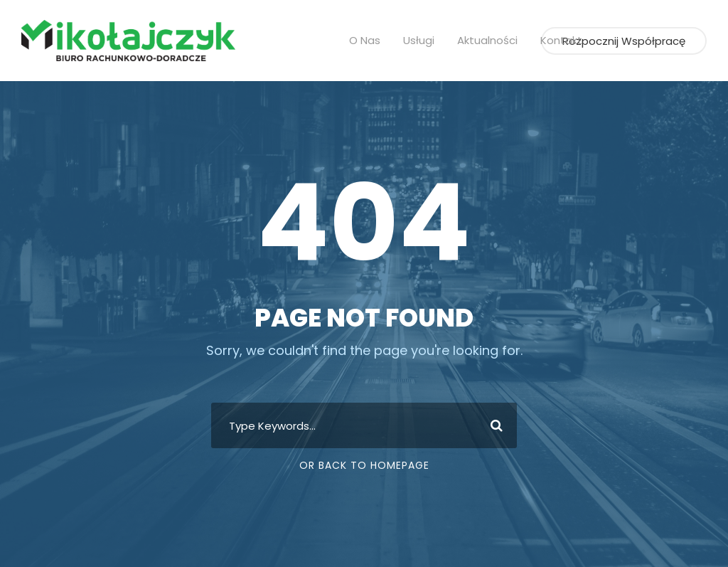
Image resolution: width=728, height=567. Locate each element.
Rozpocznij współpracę (630, 41)
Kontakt (557, 40)
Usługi (424, 40)
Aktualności (489, 40)
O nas (371, 40)
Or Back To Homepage (364, 465)
